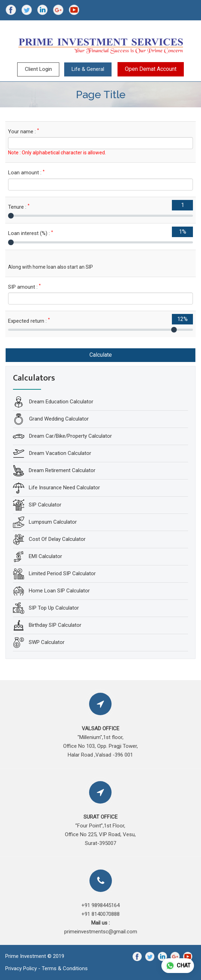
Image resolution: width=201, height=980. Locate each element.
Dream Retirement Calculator (62, 470)
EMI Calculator (45, 556)
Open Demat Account (151, 69)
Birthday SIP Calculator (55, 625)
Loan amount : (26, 172)
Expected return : (29, 321)
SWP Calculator (47, 642)
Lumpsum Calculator (53, 522)
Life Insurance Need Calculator (64, 487)
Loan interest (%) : (31, 233)
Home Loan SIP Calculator (59, 590)
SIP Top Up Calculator (54, 608)
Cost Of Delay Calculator (57, 539)
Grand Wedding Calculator (58, 418)
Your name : (24, 131)
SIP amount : (24, 287)
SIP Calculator (45, 504)
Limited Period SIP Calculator (62, 573)
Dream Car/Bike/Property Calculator (70, 436)
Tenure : (19, 207)
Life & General (88, 69)
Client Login (38, 69)
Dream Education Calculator (61, 401)
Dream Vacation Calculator (59, 453)
